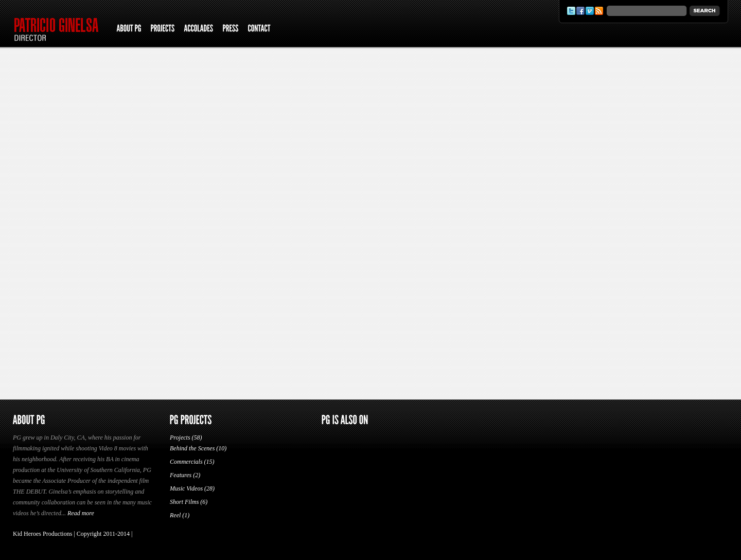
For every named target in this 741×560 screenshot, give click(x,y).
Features (181, 475)
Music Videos (186, 488)
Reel (175, 515)
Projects (180, 437)
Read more (81, 513)
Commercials (186, 462)
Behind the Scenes (192, 448)
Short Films (184, 502)
